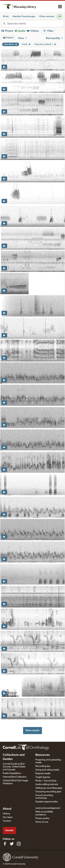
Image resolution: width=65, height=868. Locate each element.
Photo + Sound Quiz (46, 781)
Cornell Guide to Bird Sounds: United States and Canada (14, 767)
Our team (8, 817)
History (6, 814)
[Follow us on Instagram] (19, 844)
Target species (43, 777)
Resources (43, 755)
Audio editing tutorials (47, 784)
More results (32, 730)
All (60, 16)
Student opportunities (47, 802)
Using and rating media (47, 770)
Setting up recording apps (49, 788)
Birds (6, 16)
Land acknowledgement (48, 808)
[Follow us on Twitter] (12, 844)
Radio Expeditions (12, 773)
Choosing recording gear (48, 792)
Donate (9, 830)
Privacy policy (42, 818)
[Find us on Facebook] (5, 844)
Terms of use (42, 822)
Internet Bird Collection (15, 777)
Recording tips (43, 766)
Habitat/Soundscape (24, 16)
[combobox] (35, 24)
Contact (7, 821)
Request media (43, 773)
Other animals (47, 16)
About (7, 809)
